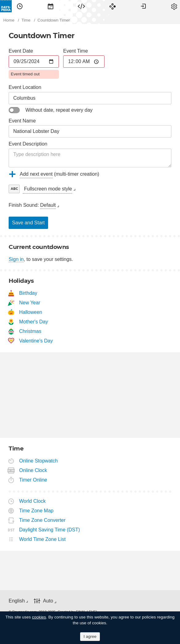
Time (20, 6)
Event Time (76, 51)
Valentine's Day (36, 341)
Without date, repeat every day (59, 110)
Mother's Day (34, 322)
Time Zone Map (36, 511)
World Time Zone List (43, 539)
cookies (39, 617)
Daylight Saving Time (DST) (50, 530)
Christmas (30, 331)
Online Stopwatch (39, 461)
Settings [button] (174, 6)
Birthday (28, 293)
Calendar (51, 6)
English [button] (17, 601)
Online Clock (33, 470)
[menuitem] (20, 6)
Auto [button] (48, 601)
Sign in (16, 259)
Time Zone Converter (43, 520)
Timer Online (33, 480)
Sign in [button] (143, 6)
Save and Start (28, 223)
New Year (30, 303)
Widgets (81, 6)
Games (112, 6)
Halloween (31, 312)
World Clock (33, 501)
